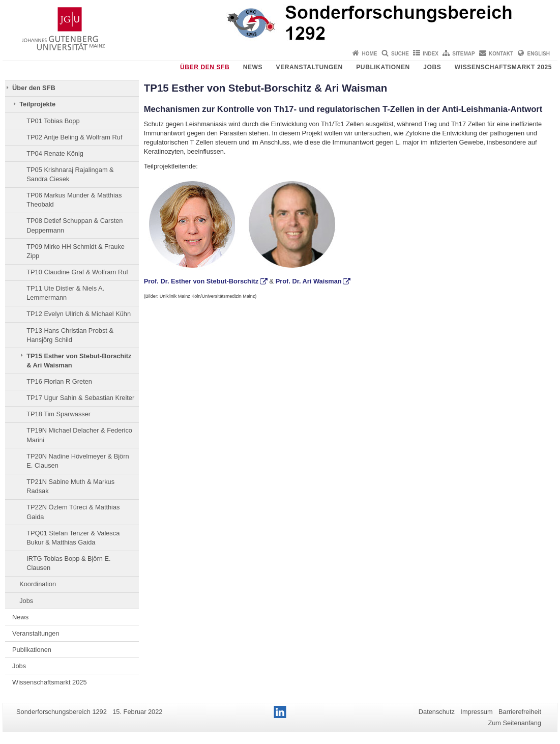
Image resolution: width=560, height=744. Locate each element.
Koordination (38, 584)
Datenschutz (437, 712)
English (539, 54)
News (253, 67)
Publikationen (383, 67)
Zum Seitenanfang (514, 723)
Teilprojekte (37, 104)
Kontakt (501, 54)
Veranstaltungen (310, 67)
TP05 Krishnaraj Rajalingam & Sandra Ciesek (70, 174)
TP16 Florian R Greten (59, 381)
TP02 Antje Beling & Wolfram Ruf (74, 137)
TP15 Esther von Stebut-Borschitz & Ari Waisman (79, 361)
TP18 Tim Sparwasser (58, 414)
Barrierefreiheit (520, 712)
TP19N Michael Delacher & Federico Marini (79, 435)
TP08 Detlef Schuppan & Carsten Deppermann (75, 225)
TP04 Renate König (55, 153)
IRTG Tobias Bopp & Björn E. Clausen (68, 563)
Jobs (432, 67)
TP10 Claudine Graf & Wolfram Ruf (77, 272)
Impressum (476, 712)
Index (431, 54)
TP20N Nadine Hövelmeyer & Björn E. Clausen (78, 461)
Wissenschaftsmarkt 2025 (503, 67)
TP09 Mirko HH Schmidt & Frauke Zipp (76, 251)
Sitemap (463, 54)
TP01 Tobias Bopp (53, 121)
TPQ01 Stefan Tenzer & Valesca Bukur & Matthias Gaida (73, 538)
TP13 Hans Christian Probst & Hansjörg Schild (70, 335)
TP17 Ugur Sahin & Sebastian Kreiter (80, 398)
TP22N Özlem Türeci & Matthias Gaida (73, 512)
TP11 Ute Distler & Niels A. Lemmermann (65, 293)
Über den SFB (205, 67)
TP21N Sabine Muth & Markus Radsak (70, 486)
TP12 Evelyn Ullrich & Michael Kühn (79, 314)
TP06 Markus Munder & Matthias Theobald (74, 200)
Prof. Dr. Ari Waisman (309, 281)
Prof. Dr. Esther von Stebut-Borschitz (201, 281)
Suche (400, 54)
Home (370, 54)
